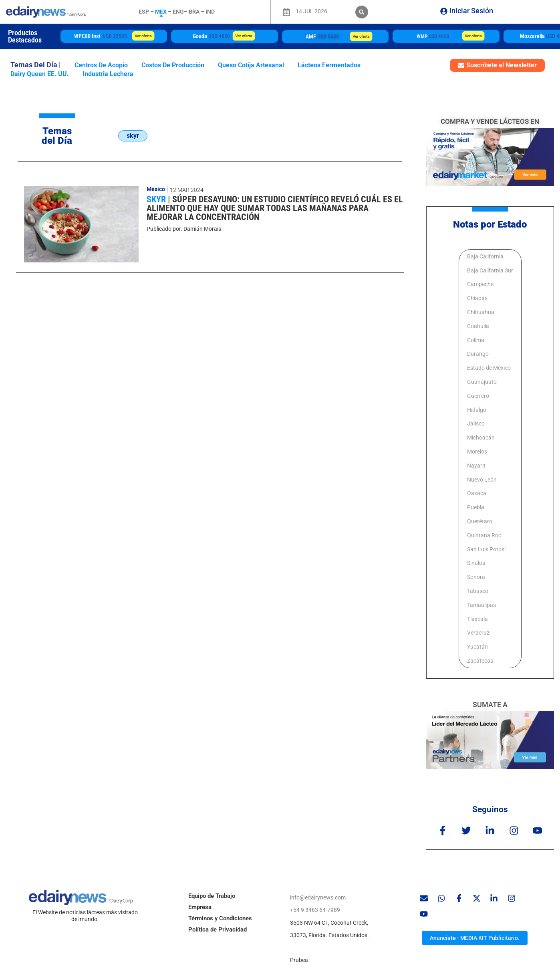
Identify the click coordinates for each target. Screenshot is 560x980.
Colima (476, 340)
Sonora (476, 577)
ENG (178, 12)
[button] (362, 12)
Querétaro (480, 521)
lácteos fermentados (329, 65)
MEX (161, 12)
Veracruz (478, 633)
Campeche (480, 284)
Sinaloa (476, 563)
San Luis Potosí (486, 549)
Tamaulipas (481, 605)
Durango (478, 354)
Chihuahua (481, 312)
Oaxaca (477, 493)
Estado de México (489, 368)
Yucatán (477, 647)
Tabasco (478, 591)
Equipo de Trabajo (212, 895)
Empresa (200, 907)
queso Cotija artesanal (251, 65)
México (156, 189)
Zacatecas (480, 661)
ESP (144, 12)
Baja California (485, 256)
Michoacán (481, 438)
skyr (157, 199)
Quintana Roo (484, 535)
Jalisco (476, 423)
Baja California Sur (490, 270)
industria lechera (108, 74)
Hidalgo (477, 410)
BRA (194, 12)
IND (210, 12)
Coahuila (478, 326)
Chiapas (477, 298)
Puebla (476, 507)
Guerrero (478, 396)
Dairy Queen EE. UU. (40, 74)
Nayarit (476, 466)
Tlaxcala (477, 619)
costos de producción (173, 65)
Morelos (477, 452)
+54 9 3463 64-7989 (315, 910)
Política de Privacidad (218, 929)
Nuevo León (482, 480)
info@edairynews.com (318, 897)
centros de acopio (101, 65)
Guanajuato (482, 382)
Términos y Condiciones (220, 918)
